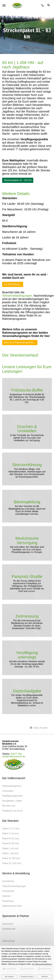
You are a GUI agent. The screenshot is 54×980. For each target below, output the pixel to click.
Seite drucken (39, 728)
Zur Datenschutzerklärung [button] (42, 964)
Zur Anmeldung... (13, 284)
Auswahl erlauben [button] (27, 977)
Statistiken (27, 969)
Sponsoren (8, 924)
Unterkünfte (8, 891)
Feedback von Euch (12, 811)
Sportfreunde (9, 929)
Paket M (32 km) (11, 843)
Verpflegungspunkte (12, 796)
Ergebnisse (8, 901)
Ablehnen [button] (45, 977)
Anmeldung (8, 881)
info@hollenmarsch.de (14, 756)
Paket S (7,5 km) (11, 829)
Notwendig (10, 969)
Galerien (6, 896)
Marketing (45, 969)
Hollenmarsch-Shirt (12, 906)
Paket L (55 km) (10, 853)
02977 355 (16, 754)
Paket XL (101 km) (12, 863)
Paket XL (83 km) (11, 858)
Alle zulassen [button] (9, 977)
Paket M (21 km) (11, 839)
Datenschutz (9, 941)
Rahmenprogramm (12, 786)
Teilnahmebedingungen (17, 296)
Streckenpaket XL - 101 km (18, 180)
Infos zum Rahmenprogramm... (20, 342)
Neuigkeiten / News (12, 801)
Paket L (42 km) (10, 848)
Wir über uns (9, 806)
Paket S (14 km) (10, 833)
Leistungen (8, 791)
